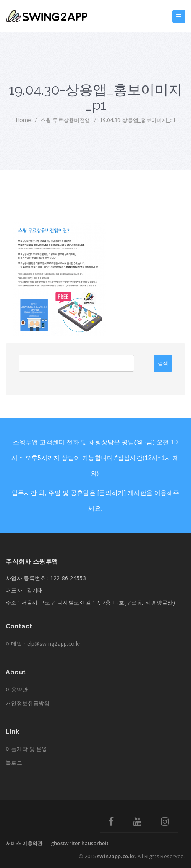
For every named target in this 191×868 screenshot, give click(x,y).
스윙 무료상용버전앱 (65, 120)
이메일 (43, 644)
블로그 (14, 763)
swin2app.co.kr (116, 856)
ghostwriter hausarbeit (80, 843)
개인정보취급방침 (28, 703)
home (23, 120)
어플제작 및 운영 (27, 749)
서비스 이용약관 (24, 843)
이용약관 (17, 689)
